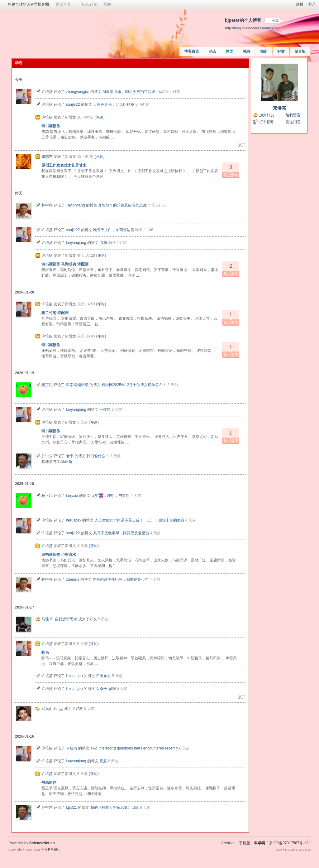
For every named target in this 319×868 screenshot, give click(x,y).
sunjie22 (73, 104)
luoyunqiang (76, 243)
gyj (61, 709)
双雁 (103, 761)
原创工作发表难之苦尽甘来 (64, 165)
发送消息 (293, 122)
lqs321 (71, 807)
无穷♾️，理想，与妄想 (110, 496)
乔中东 (47, 456)
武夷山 (47, 709)
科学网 (260, 843)
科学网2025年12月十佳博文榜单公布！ (134, 385)
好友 (281, 51)
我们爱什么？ (98, 456)
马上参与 (231, 170)
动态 (212, 51)
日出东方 (103, 676)
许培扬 (47, 92)
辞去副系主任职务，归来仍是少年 (121, 579)
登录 (312, 4)
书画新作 (49, 783)
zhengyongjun (78, 92)
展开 (242, 145)
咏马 (45, 652)
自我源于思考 (66, 619)
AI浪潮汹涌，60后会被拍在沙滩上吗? (133, 92)
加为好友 (267, 115)
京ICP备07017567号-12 (289, 843)
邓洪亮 (279, 108)
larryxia (72, 496)
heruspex (74, 520)
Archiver (228, 843)
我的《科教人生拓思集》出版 (115, 807)
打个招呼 (267, 122)
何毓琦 (72, 748)
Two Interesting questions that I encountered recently (134, 748)
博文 (230, 51)
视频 (247, 51)
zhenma (73, 579)
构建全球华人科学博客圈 (28, 4)
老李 (70, 456)
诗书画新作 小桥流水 (59, 555)
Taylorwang (76, 205)
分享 (275, 21)
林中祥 (47, 205)
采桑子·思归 (106, 689)
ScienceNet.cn (42, 843)
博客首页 (192, 51)
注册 (300, 4)
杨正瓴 (47, 385)
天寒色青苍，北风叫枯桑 (114, 104)
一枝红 (105, 410)
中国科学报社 (51, 849)
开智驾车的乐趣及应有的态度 (122, 205)
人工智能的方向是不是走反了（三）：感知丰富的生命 (140, 520)
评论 (100, 117)
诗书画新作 (51, 126)
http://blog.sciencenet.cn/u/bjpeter (252, 28)
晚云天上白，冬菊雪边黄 (114, 230)
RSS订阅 (90, 4)
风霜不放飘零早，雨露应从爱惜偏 (121, 533)
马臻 (45, 619)
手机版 (245, 843)
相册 (264, 51)
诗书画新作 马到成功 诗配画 (65, 264)
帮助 (107, 4)
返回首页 (63, 4)
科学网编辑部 (77, 385)
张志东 (47, 157)
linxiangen (74, 676)
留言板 (300, 51)
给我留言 (293, 115)
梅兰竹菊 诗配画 (55, 313)
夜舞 (104, 243)
